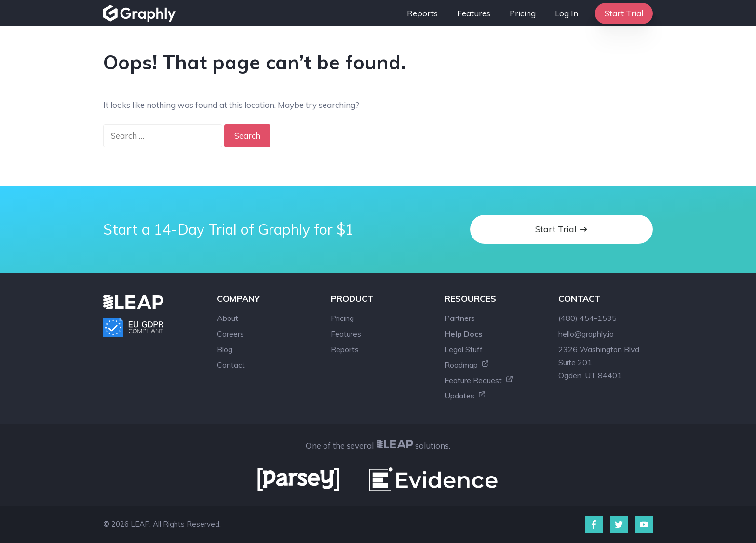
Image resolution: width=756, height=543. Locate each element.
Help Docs (464, 334)
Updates (465, 396)
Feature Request (479, 380)
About (228, 318)
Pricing (523, 13)
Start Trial (624, 13)
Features (474, 13)
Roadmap (467, 365)
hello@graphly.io (586, 334)
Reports (422, 13)
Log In (567, 13)
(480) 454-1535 (587, 318)
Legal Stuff (464, 349)
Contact (231, 365)
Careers (230, 334)
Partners (460, 318)
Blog (225, 349)
